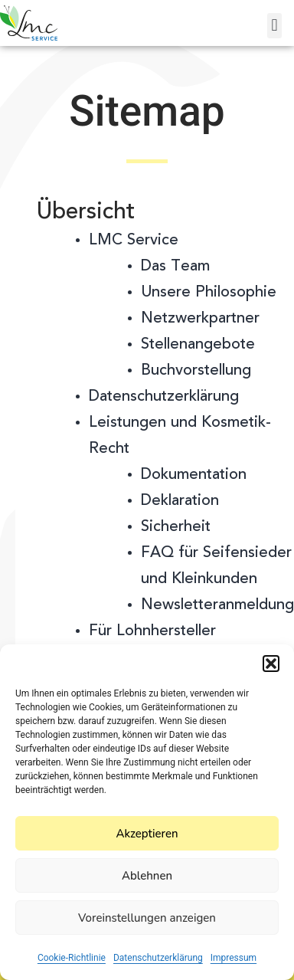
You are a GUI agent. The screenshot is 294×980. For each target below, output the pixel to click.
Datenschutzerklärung (158, 958)
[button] (271, 664)
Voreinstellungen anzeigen (147, 918)
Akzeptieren (147, 834)
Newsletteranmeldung (217, 605)
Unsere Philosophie (209, 293)
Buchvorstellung (196, 371)
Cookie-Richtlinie (72, 958)
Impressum (234, 958)
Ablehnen (147, 876)
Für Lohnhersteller (152, 631)
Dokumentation (194, 475)
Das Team (175, 267)
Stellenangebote (198, 345)
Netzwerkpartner (200, 319)
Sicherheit (176, 527)
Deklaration (180, 501)
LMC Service (134, 241)
